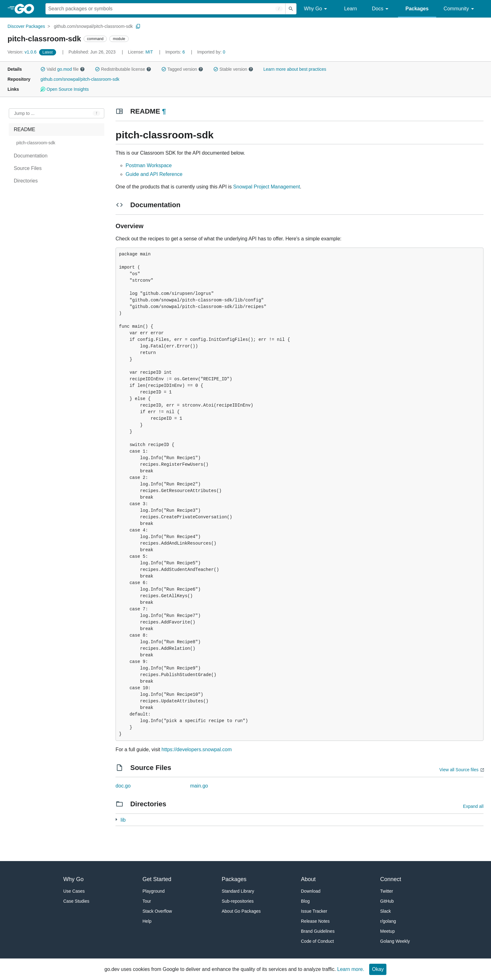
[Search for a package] (165, 9)
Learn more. (351, 969)
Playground (154, 891)
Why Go (317, 9)
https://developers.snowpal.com (197, 749)
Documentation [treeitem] (31, 156)
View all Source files (459, 770)
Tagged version (182, 69)
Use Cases (74, 891)
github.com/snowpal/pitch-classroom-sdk (93, 26)
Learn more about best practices (295, 69)
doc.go (123, 786)
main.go (199, 786)
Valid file (63, 69)
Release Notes (315, 921)
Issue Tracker (314, 911)
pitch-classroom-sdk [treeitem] (36, 143)
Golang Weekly (395, 941)
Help (147, 921)
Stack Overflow (157, 911)
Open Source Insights (65, 89)
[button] (43, 69)
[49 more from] (116, 820)
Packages (417, 9)
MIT (149, 52)
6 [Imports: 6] (176, 52)
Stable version (233, 69)
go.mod (65, 69)
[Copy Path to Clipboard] (138, 26)
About (308, 879)
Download (311, 891)
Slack (385, 911)
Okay (378, 969)
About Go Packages (241, 911)
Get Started (157, 879)
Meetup (388, 931)
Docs (381, 9)
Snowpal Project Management (266, 187)
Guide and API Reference (154, 174)
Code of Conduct (317, 941)
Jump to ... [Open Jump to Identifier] (24, 113)
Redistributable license (123, 69)
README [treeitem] (24, 129)
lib (123, 820)
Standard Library (238, 891)
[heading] (26, 9)
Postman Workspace (149, 165)
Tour (147, 901)
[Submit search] (291, 9)
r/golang (388, 921)
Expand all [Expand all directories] (473, 806)
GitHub (387, 901)
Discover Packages (26, 26)
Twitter (387, 891)
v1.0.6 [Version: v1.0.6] (23, 52)
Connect (391, 879)
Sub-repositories (238, 901)
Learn (351, 9)
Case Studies (76, 901)
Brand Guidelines (318, 931)
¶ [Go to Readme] (164, 111)
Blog (305, 901)
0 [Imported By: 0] (211, 52)
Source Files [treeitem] (28, 168)
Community (460, 9)
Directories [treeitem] (26, 181)
